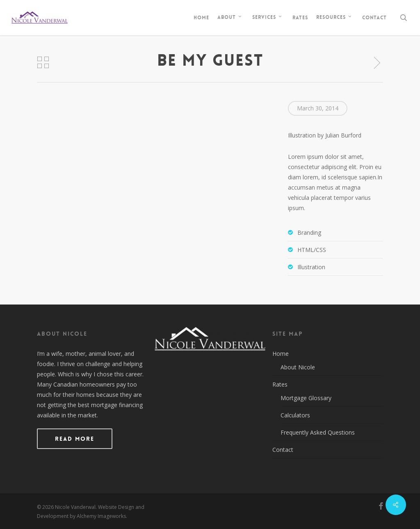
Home (281, 354)
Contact (283, 450)
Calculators (295, 415)
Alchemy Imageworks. (102, 516)
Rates (280, 384)
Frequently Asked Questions (318, 432)
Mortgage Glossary (306, 398)
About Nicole (298, 367)
